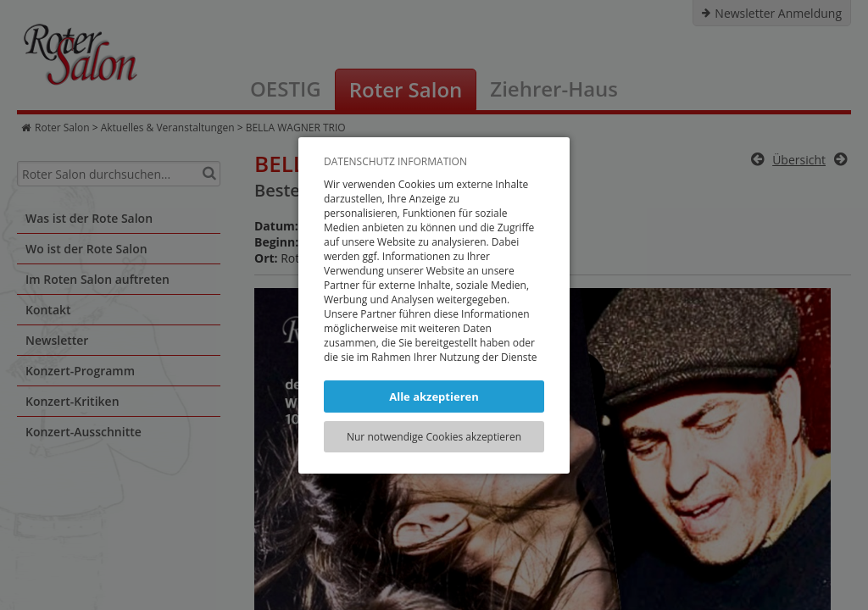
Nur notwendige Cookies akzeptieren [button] (434, 437)
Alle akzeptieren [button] (434, 396)
